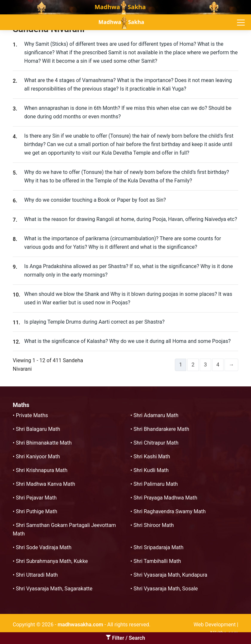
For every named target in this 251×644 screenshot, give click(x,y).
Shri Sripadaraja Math (158, 547)
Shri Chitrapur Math (156, 443)
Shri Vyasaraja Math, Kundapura (170, 575)
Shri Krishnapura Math (42, 470)
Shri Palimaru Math (156, 484)
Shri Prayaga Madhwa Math (165, 498)
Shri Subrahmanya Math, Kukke (52, 561)
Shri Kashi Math (152, 457)
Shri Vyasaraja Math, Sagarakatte (54, 589)
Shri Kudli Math (151, 470)
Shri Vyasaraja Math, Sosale (166, 589)
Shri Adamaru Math (156, 415)
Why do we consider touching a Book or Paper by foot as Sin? (95, 200)
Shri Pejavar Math (36, 498)
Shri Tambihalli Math (157, 561)
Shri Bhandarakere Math (161, 429)
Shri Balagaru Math (38, 429)
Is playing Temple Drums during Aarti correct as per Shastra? (94, 322)
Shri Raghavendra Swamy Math (169, 511)
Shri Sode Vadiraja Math (43, 547)
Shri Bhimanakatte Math (44, 443)
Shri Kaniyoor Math (38, 457)
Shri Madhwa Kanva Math (45, 484)
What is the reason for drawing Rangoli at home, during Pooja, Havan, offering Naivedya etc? (131, 219)
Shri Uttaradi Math (37, 575)
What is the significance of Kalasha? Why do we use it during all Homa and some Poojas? (127, 341)
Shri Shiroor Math (153, 525)
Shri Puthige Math (36, 511)
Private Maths (32, 415)
